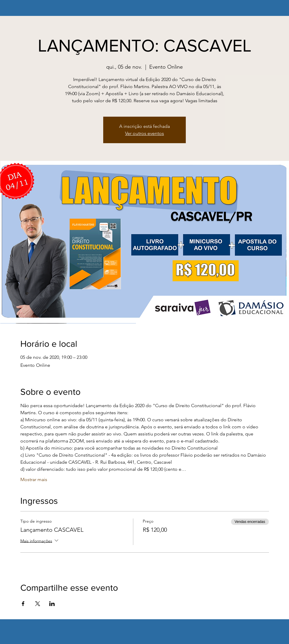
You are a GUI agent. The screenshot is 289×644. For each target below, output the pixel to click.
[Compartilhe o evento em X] (38, 604)
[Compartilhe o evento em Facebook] (23, 604)
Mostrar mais (34, 479)
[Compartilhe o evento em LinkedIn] (52, 604)
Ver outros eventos (144, 133)
